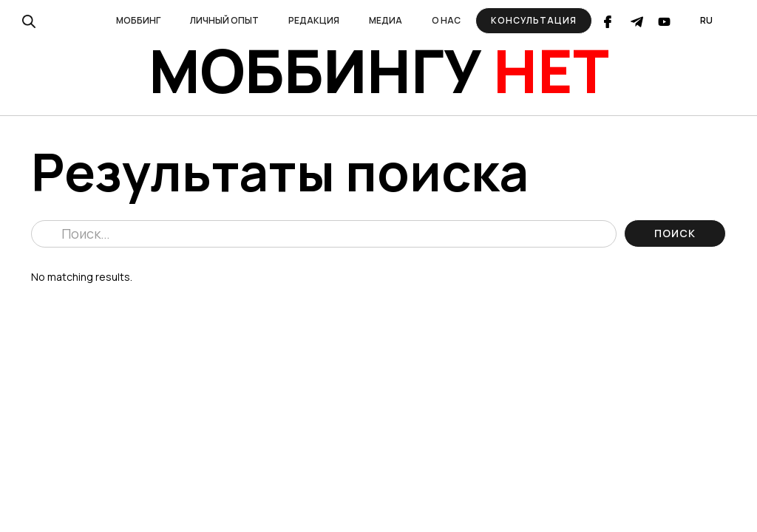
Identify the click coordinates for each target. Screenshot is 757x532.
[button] (138, 21)
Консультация (534, 20)
